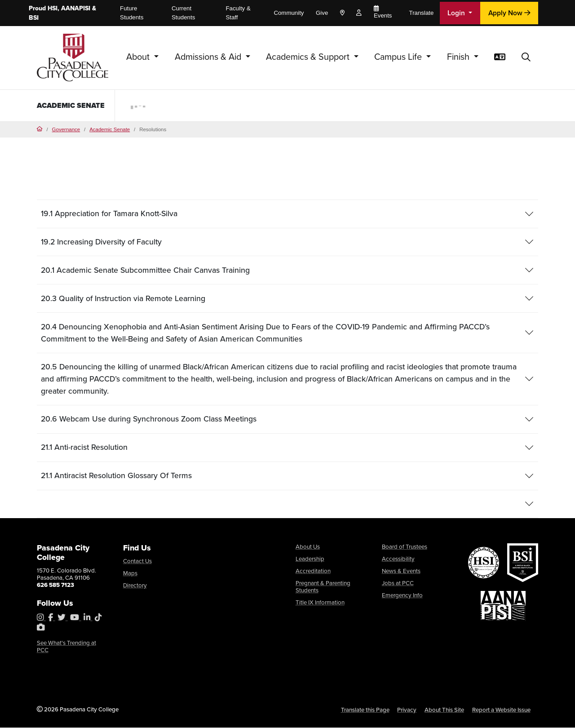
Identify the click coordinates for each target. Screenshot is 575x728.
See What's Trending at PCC (66, 647)
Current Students (183, 13)
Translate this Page (365, 710)
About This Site (444, 710)
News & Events (401, 571)
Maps (130, 574)
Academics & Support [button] (309, 57)
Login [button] (457, 13)
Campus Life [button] (399, 57)
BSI (34, 18)
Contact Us (137, 562)
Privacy (407, 710)
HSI (53, 8)
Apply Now (509, 13)
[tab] (288, 214)
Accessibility (398, 559)
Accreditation (313, 571)
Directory (135, 586)
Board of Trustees (405, 547)
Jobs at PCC (398, 584)
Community (289, 13)
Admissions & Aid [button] (209, 57)
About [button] (139, 57)
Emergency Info (402, 595)
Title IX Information (320, 602)
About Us (308, 547)
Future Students (132, 13)
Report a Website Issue (501, 710)
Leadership (310, 559)
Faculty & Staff (238, 13)
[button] (526, 58)
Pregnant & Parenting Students (323, 587)
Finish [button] (459, 57)
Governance (66, 129)
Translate (422, 13)
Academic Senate (58, 105)
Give (322, 13)
